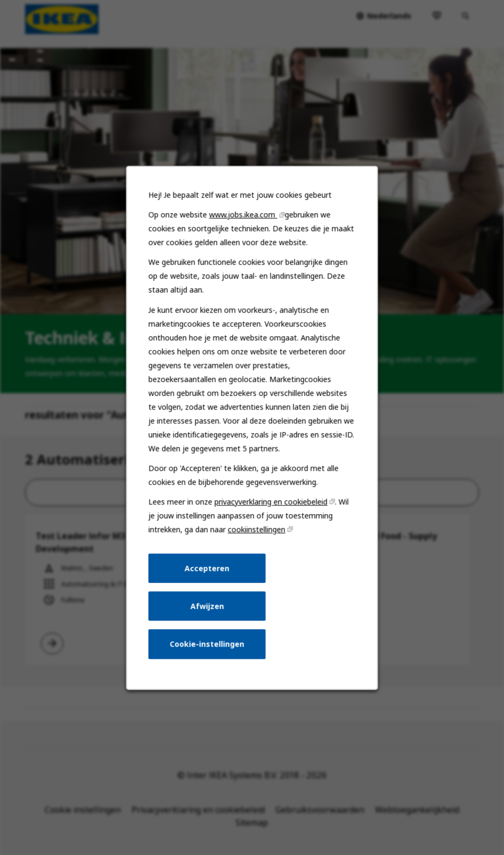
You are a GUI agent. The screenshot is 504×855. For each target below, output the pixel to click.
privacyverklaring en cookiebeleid (271, 508)
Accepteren (208, 573)
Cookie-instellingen (208, 648)
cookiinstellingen (256, 536)
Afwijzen (208, 611)
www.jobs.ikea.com (243, 226)
